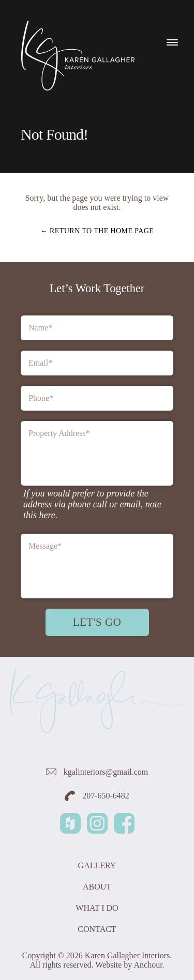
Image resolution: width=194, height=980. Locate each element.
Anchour (148, 965)
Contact (97, 929)
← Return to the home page (97, 231)
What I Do (97, 908)
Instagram (97, 823)
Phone (41, 398)
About (97, 887)
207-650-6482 (97, 796)
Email (40, 363)
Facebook (124, 823)
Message (45, 546)
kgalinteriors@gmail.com (97, 772)
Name (40, 328)
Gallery (97, 865)
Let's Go (97, 622)
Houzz (70, 823)
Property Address (59, 433)
